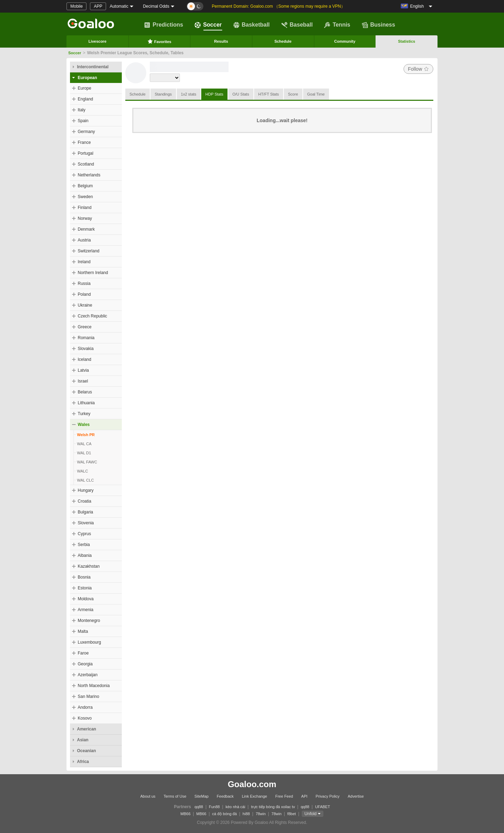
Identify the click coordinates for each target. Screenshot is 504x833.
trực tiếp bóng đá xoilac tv (273, 807)
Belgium (85, 186)
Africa (83, 762)
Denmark (86, 229)
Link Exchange (254, 796)
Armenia (86, 610)
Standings (163, 94)
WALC (82, 471)
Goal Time (316, 94)
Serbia (84, 545)
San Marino (88, 696)
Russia (84, 283)
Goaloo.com (252, 784)
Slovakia (86, 349)
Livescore (97, 41)
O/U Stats (241, 94)
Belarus (85, 392)
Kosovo (85, 718)
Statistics (407, 41)
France (84, 142)
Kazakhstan (89, 566)
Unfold (311, 814)
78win (261, 814)
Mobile (76, 6)
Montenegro (89, 621)
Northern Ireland (93, 273)
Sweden (85, 197)
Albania (85, 555)
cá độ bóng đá (225, 814)
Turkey (84, 414)
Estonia (85, 588)
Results (221, 41)
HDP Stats (214, 94)
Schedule (283, 41)
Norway (85, 218)
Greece (85, 327)
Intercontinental (93, 67)
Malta (83, 631)
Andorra (85, 707)
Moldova (86, 599)
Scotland (86, 164)
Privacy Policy (328, 796)
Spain (83, 121)
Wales (84, 425)
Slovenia (86, 523)
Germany (86, 132)
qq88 (199, 807)
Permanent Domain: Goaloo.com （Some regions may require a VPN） (278, 6)
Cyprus (84, 534)
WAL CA (84, 444)
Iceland (85, 359)
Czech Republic (92, 316)
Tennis (337, 25)
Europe (85, 88)
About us (148, 796)
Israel (83, 381)
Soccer (208, 25)
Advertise (356, 796)
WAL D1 (84, 453)
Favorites (159, 41)
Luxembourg (89, 642)
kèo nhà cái (235, 807)
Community (345, 41)
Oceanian (86, 751)
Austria (84, 240)
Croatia (85, 501)
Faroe (83, 653)
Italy (82, 110)
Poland (84, 294)
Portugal (86, 153)
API (304, 796)
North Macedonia (94, 686)
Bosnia (84, 577)
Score (293, 94)
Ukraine (85, 305)
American (87, 729)
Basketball (252, 25)
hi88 (246, 814)
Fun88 (214, 807)
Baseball (297, 25)
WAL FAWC (87, 462)
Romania (86, 338)
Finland (85, 208)
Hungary (86, 490)
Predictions (164, 25)
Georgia (85, 664)
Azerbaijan (88, 675)
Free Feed (284, 796)
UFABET (323, 807)
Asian (83, 740)
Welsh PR (86, 435)
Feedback (225, 796)
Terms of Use (175, 796)
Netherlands (89, 175)
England (85, 99)
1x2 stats (189, 94)
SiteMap (202, 796)
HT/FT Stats (269, 94)
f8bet (292, 814)
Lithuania (86, 403)
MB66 (186, 814)
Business (379, 25)
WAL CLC (85, 480)
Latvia (83, 370)
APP (98, 6)
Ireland (84, 262)
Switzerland (89, 251)
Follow (418, 69)
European (87, 78)
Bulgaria (85, 512)
